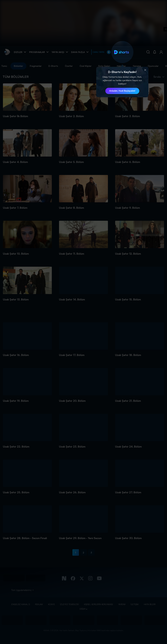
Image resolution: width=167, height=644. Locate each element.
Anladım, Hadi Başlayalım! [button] (122, 91)
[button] (145, 70)
